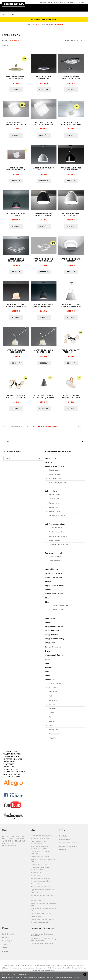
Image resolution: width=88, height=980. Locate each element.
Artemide (52, 706)
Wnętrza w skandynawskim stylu (41, 889)
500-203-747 (36, 25)
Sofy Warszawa (36, 877)
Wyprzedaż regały (55, 480)
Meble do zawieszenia (53, 579)
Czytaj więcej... (77, 977)
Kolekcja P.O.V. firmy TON (39, 866)
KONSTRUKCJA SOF (11, 758)
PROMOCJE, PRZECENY (55, 468)
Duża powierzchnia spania (58, 538)
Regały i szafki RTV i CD (54, 587)
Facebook (5, 939)
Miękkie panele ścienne (54, 657)
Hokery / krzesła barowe (54, 596)
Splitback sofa (35, 886)
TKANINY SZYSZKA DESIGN (14, 774)
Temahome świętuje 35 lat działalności (43, 921)
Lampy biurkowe (51, 636)
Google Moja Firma (8, 943)
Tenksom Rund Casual (57, 518)
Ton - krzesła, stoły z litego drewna (42, 945)
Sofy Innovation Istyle (56, 534)
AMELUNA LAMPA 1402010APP (44, 78)
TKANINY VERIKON (11, 771)
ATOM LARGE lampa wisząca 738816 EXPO (16, 398)
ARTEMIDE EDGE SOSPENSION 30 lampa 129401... (16, 170)
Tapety (48, 661)
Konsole (48, 592)
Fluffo (51, 698)
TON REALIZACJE (10, 769)
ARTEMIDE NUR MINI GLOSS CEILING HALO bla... (44, 216)
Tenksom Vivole (54, 513)
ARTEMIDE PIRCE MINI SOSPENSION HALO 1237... (44, 262)
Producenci (49, 682)
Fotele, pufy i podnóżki (54, 555)
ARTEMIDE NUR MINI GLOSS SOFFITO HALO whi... (71, 216)
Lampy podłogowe (52, 632)
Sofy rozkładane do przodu (58, 546)
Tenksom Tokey (54, 509)
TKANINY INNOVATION (12, 756)
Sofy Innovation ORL (56, 529)
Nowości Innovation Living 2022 (41, 880)
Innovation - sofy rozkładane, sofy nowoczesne (42, 937)
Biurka (48, 624)
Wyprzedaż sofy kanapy (57, 484)
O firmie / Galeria (69, 2)
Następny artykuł (44, 428)
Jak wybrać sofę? (36, 918)
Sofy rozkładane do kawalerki (40, 840)
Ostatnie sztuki (54, 472)
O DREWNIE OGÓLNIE (12, 776)
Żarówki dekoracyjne (53, 649)
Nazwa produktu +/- (16, 41)
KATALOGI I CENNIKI (11, 753)
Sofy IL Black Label (55, 542)
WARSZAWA (6, 839)
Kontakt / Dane (45, 2)
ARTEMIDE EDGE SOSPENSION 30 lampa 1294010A (71, 125)
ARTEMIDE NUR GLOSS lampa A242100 (44, 169)
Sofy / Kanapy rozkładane (55, 526)
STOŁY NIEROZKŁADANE (58, 607)
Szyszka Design (54, 736)
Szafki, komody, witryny (54, 575)
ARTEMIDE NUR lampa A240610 (16, 215)
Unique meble (54, 731)
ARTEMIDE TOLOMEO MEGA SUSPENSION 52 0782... (71, 308)
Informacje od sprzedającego (69, 848)
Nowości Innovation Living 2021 (41, 883)
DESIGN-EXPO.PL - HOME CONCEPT (14, 841)
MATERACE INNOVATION (13, 761)
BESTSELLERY (51, 460)
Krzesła (48, 583)
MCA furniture (54, 689)
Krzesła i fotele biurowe (54, 628)
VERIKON (52, 710)
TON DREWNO (9, 763)
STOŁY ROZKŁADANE (57, 612)
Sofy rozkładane (36, 874)
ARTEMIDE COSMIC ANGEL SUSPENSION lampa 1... (71, 79)
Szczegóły (16, 90)
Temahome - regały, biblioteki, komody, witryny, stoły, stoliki (44, 941)
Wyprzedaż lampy (55, 476)
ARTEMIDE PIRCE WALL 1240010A (71, 261)
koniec (56, 428)
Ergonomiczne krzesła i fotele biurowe (42, 892)
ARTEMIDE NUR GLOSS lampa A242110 (71, 169)
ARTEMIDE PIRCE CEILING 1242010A (16, 261)
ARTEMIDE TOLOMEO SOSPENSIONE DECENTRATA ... (16, 353)
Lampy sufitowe (51, 645)
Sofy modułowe (51, 493)
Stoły (47, 604)
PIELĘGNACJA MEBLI (12, 779)
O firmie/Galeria (64, 841)
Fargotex (52, 715)
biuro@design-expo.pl (56, 25)
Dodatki (48, 677)
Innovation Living (55, 685)
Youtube (5, 946)
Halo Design (53, 702)
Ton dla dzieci (35, 894)
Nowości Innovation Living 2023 (41, 858)
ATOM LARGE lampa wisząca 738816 (71, 353)
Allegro (5, 950)
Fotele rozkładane (55, 558)
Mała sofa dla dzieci (37, 902)
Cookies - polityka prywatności (69, 845)
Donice (48, 665)
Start (4, 14)
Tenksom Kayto (54, 501)
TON (50, 719)
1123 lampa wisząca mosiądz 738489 (16, 78)
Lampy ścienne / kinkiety (55, 641)
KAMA (51, 727)
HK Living (52, 723)
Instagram (6, 953)
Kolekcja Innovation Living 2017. (41, 924)
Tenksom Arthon (54, 496)
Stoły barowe (50, 620)
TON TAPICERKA (10, 766)
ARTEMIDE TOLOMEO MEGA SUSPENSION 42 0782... (16, 308)
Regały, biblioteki (52, 571)
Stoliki (48, 600)
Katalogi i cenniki (8, 936)
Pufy (47, 673)
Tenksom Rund (54, 505)
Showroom (63, 852)
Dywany (48, 653)
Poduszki (49, 669)
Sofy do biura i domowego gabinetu (42, 838)
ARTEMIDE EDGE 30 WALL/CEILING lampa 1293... (44, 125)
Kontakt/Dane (64, 838)
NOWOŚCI (49, 464)
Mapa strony (80, 2)
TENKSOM (53, 740)
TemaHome (53, 694)
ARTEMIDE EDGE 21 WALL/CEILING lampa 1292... (16, 125)
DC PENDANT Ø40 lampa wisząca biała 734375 (71, 399)
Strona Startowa (57, 2)
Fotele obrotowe (54, 563)
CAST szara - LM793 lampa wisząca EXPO (44, 398)
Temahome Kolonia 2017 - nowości (42, 915)
